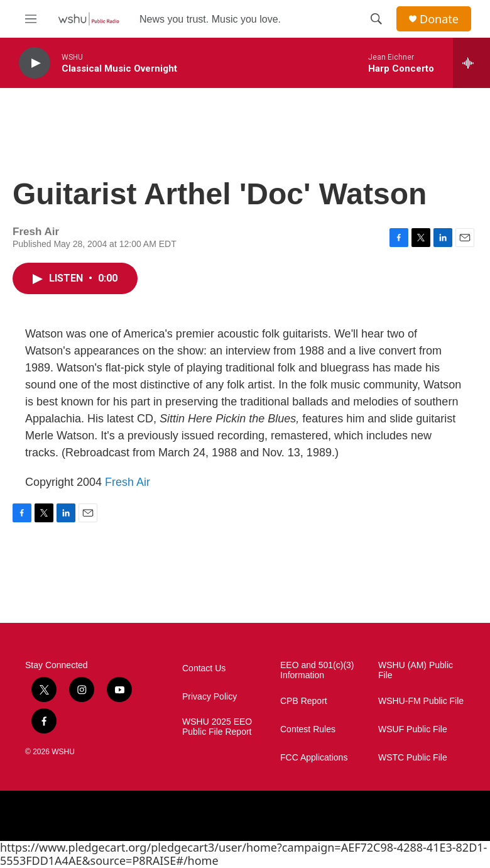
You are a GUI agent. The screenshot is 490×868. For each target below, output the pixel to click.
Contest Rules (308, 729)
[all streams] (471, 63)
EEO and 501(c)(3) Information (317, 670)
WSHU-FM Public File (421, 701)
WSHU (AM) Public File (416, 670)
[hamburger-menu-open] (31, 19)
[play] (35, 63)
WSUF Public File (413, 729)
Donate (439, 19)
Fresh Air (128, 482)
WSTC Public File (413, 758)
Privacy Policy (210, 697)
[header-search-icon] (376, 19)
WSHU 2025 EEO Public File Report (217, 727)
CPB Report (304, 701)
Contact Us (204, 668)
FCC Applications (314, 758)
